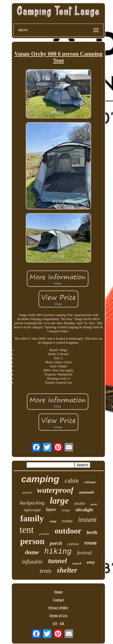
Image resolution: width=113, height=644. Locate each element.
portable (44, 534)
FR (62, 623)
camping (40, 479)
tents (45, 571)
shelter (67, 570)
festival (84, 553)
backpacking (32, 503)
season (27, 492)
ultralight (84, 510)
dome (32, 552)
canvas (73, 544)
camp (53, 521)
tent (27, 530)
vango (66, 510)
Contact (58, 600)
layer (51, 509)
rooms (67, 521)
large (59, 501)
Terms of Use (58, 615)
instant (87, 520)
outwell (77, 563)
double (80, 503)
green (94, 504)
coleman (90, 482)
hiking (58, 552)
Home (58, 592)
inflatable (32, 562)
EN (55, 623)
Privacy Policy (59, 608)
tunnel (58, 561)
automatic (87, 492)
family (32, 518)
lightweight (32, 510)
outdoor (68, 531)
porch (56, 543)
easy (91, 562)
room (91, 543)
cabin (72, 481)
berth (92, 532)
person (32, 541)
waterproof (55, 490)
